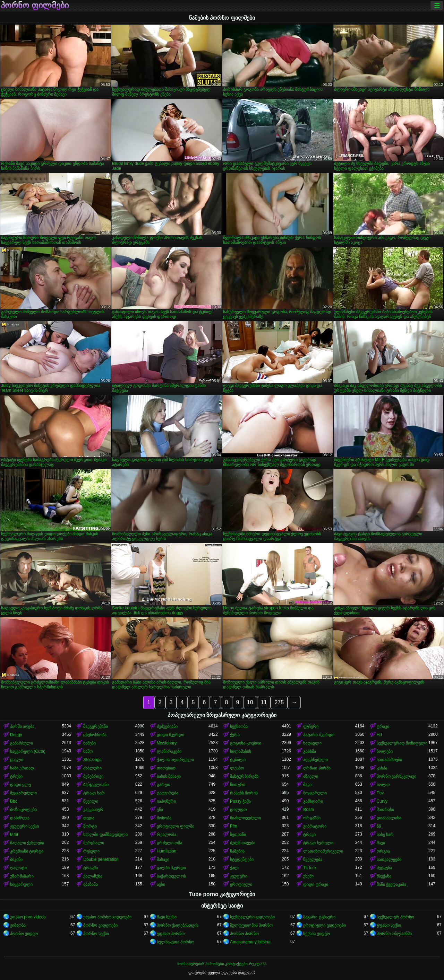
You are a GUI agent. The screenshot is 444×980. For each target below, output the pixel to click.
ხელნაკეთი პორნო (176, 942)
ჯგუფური (239, 876)
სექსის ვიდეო (316, 934)
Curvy (382, 801)
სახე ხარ (385, 835)
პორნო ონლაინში (394, 934)
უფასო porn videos (28, 917)
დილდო (238, 810)
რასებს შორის (244, 793)
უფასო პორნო (171, 934)
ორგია (383, 851)
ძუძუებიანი (167, 726)
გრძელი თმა (169, 843)
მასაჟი (163, 859)
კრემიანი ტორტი (27, 851)
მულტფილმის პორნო (251, 925)
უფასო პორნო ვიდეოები (107, 917)
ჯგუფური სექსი (24, 826)
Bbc (14, 801)
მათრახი (385, 810)
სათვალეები (389, 859)
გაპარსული (22, 743)
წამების (237, 851)
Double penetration (101, 859)
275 (279, 702)
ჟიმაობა (18, 925)
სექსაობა (239, 726)
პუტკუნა (384, 868)
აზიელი (311, 776)
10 (250, 702)
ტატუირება (168, 793)
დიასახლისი (389, 818)
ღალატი (18, 868)
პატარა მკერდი (319, 735)
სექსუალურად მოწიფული (402, 743)
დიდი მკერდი (170, 735)
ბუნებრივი (93, 776)
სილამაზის (241, 751)
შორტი (90, 826)
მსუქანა (384, 876)
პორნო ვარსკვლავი (396, 776)
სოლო (383, 785)
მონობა (164, 818)
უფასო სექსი (389, 925)
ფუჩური (311, 726)
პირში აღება (22, 726)
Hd (379, 735)
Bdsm (309, 810)
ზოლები (385, 751)
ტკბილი (238, 760)
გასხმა (310, 751)
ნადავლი (312, 743)
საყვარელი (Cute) (28, 751)
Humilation (167, 851)
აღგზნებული (315, 760)
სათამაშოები (389, 760)
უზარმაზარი (22, 876)
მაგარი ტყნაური (319, 917)
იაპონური (166, 801)
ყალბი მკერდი (171, 868)
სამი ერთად (22, 768)
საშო (88, 751)
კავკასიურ (93, 810)
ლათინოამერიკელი (323, 851)
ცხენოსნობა (95, 735)
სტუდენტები (242, 859)
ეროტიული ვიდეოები (324, 925)
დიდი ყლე (20, 785)
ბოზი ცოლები (23, 810)
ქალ (234, 868)
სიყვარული (21, 884)
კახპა (382, 768)
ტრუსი (16, 776)
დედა (89, 818)
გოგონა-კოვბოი (246, 743)
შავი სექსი (167, 917)
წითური (238, 785)
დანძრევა (20, 818)
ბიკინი (16, 859)
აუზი (161, 884)
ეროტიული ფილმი (176, 826)
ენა (160, 810)
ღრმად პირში (317, 768)
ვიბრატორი (315, 826)
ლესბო (237, 768)
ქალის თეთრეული (175, 760)
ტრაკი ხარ (94, 793)
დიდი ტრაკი (315, 884)
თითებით (166, 768)
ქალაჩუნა (93, 876)
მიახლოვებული (245, 818)
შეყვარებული (23, 793)
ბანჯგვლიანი (96, 785)
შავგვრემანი (96, 726)
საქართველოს (171, 876)
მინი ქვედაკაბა (391, 884)
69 (379, 826)
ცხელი (17, 760)
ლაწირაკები (169, 751)
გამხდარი (313, 801)
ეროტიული (241, 884)
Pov (380, 793)
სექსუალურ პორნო (395, 917)
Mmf (14, 835)
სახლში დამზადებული (105, 835)
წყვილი (91, 801)
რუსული (91, 851)
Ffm (234, 826)
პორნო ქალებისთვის (178, 925)
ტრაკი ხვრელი (318, 843)
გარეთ (164, 785)
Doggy (16, 735)
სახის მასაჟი (169, 776)
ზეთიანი (238, 835)
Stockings (92, 760)
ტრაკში (91, 868)
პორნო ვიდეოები (100, 925)
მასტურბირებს (244, 776)
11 (264, 702)
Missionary (167, 743)
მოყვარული (315, 793)
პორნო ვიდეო (24, 934)
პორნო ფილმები (35, 6)
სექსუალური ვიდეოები (252, 917)
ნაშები (89, 743)
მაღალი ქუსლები (27, 843)
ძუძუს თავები (243, 843)
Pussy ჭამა (240, 801)
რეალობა (166, 835)
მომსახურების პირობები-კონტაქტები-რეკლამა (222, 964)
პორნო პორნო (244, 934)
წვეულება (313, 859)
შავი (307, 785)
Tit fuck (310, 868)
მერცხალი (94, 843)
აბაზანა (91, 884)
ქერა (235, 735)
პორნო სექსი (96, 934)
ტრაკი (383, 726)
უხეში (308, 876)
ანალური (92, 768)
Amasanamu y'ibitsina (250, 942)
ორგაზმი (312, 818)
